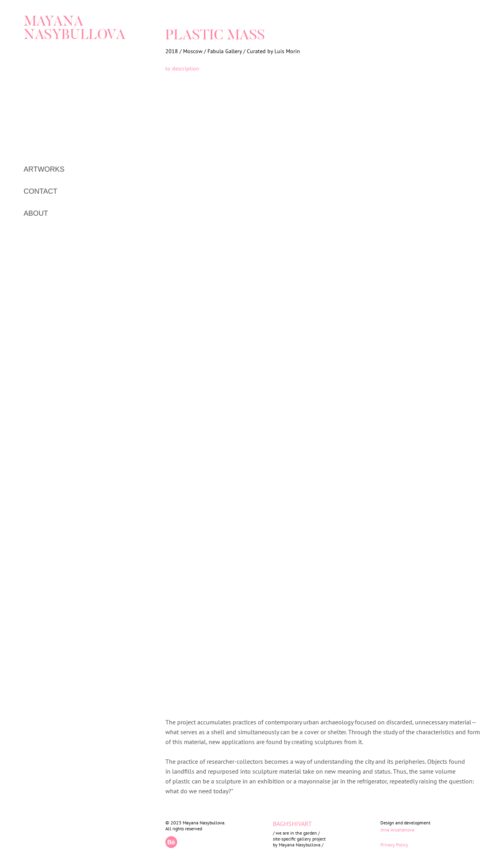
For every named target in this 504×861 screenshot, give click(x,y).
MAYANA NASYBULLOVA (75, 29)
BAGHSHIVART (292, 824)
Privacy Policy (394, 845)
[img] (55, 60)
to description (182, 69)
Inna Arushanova (397, 830)
